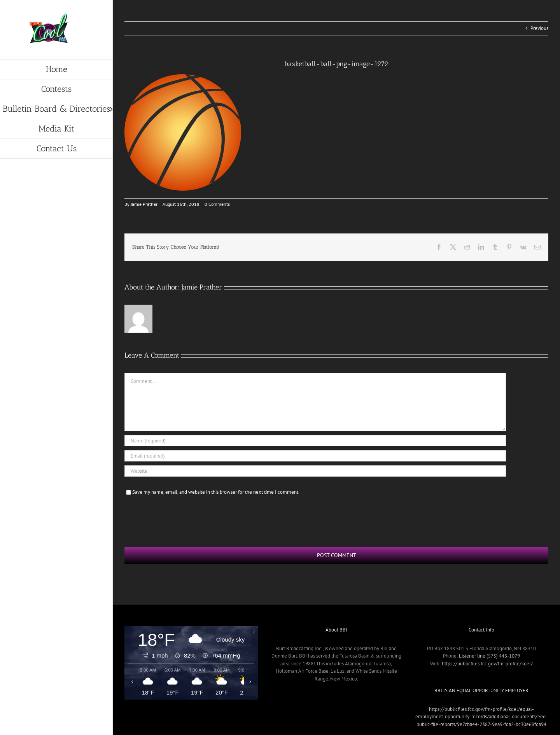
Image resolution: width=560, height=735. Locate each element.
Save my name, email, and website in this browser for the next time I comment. (216, 492)
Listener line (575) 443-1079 (489, 656)
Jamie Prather (144, 204)
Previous (539, 28)
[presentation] (184, 520)
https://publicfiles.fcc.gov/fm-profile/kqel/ (487, 664)
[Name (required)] (315, 441)
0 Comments (217, 204)
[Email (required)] (315, 456)
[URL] (315, 471)
